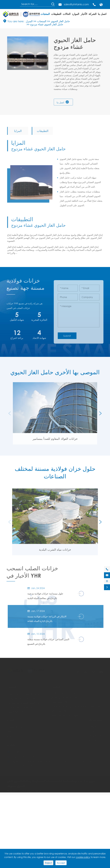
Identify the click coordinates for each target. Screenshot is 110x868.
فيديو (9, 734)
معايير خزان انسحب (16, 725)
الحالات (67, 14)
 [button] (10, 415)
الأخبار (84, 14)
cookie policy (83, 857)
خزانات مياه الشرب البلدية (55, 552)
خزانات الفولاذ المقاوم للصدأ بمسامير (55, 441)
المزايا (18, 133)
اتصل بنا (102, 14)
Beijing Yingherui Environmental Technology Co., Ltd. (56, 780)
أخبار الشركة (95, 734)
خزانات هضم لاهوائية (60, 700)
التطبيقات (56, 14)
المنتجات (45, 14)
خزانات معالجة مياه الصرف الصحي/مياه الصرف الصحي (77, 705)
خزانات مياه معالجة (59, 709)
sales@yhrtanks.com (76, 4)
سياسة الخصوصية (17, 789)
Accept (61, 863)
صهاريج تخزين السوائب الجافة (64, 714)
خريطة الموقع (34, 789)
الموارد (75, 14)
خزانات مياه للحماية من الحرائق (65, 696)
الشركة (92, 14)
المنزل (29, 21)
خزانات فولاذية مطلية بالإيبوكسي (22, 697)
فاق (9, 730)
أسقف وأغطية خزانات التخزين (21, 706)
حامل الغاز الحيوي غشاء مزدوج (47, 24)
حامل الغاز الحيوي (60, 21)
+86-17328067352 (30, 755)
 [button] (100, 415)
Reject (48, 863)
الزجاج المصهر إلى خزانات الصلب (23, 693)
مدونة (91, 730)
